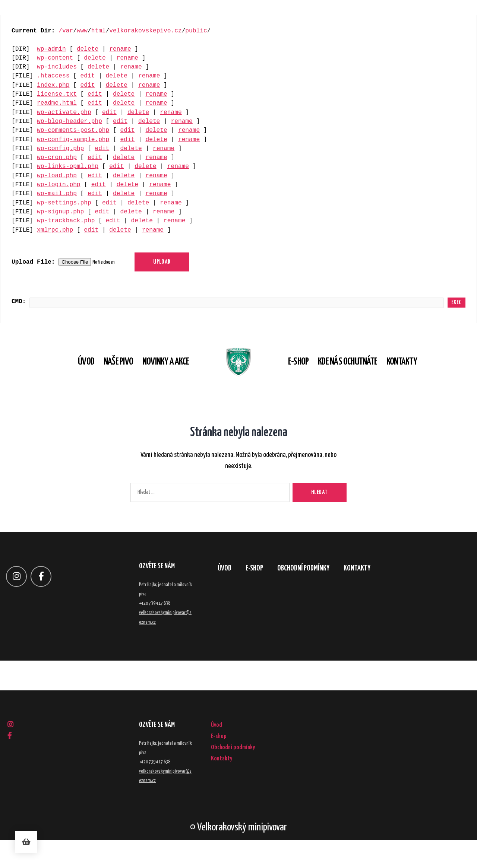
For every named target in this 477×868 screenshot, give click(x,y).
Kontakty (413, 376)
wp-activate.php (64, 112)
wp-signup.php (60, 212)
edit (88, 76)
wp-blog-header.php (70, 121)
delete (88, 49)
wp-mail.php (57, 194)
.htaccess (53, 76)
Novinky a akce (154, 376)
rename (120, 49)
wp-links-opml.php (68, 166)
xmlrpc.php (55, 230)
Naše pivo (107, 376)
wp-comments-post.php (73, 130)
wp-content (55, 58)
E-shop (310, 376)
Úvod (75, 376)
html (99, 31)
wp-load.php (57, 176)
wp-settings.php (64, 203)
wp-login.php (59, 185)
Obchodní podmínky (318, 598)
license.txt (57, 94)
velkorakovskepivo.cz (145, 31)
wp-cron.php (57, 158)
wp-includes (57, 67)
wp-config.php (60, 149)
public (196, 31)
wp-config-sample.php (73, 140)
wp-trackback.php (66, 221)
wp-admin (51, 49)
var (68, 31)
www (82, 31)
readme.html (57, 103)
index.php (53, 85)
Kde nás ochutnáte (359, 376)
